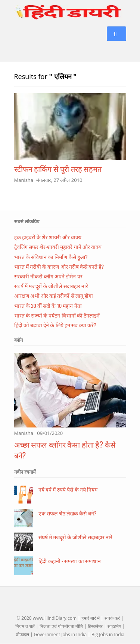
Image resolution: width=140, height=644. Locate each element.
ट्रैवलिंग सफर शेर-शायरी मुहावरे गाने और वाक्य (58, 247)
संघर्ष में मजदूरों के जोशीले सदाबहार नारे (51, 286)
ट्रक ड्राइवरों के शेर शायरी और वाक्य (48, 237)
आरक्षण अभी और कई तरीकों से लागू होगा (54, 295)
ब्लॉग (18, 340)
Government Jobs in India (60, 634)
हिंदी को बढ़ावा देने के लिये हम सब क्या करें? (55, 325)
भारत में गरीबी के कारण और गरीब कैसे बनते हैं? (59, 266)
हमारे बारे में (91, 618)
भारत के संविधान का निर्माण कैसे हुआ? (51, 257)
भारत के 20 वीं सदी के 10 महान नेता (48, 305)
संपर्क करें (112, 618)
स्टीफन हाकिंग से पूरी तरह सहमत (58, 168)
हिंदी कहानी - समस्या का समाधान (70, 561)
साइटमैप (114, 626)
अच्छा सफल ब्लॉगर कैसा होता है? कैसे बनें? (65, 450)
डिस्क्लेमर (95, 626)
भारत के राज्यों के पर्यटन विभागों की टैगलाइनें (57, 315)
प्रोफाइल (22, 634)
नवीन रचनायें (25, 472)
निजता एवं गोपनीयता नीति (61, 626)
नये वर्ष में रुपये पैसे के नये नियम (68, 489)
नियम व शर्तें (25, 626)
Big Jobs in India (108, 634)
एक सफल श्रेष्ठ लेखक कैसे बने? (68, 513)
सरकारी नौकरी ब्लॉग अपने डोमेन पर (48, 276)
